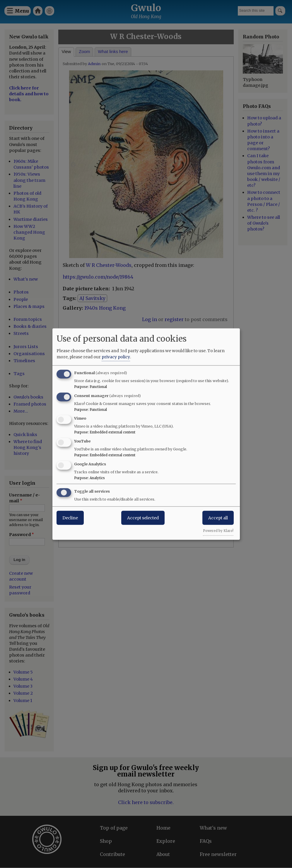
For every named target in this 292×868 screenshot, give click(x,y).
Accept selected (143, 518)
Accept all (218, 518)
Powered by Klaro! (218, 530)
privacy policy (116, 357)
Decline (70, 518)
